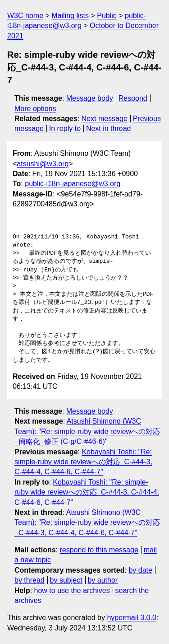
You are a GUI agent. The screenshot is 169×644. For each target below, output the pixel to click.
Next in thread (109, 128)
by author (103, 580)
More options (35, 109)
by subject (66, 580)
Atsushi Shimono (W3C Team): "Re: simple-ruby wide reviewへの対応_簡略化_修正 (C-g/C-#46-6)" (87, 431)
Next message (105, 119)
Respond (133, 98)
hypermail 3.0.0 (131, 618)
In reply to (65, 128)
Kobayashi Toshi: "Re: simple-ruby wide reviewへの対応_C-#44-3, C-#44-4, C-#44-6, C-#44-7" (83, 462)
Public (107, 16)
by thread (30, 580)
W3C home (25, 16)
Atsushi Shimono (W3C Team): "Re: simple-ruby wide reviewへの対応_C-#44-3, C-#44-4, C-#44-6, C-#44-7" (87, 523)
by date (140, 570)
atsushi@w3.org (43, 164)
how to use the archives (72, 590)
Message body (90, 98)
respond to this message (99, 550)
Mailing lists (70, 16)
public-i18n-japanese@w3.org (73, 184)
